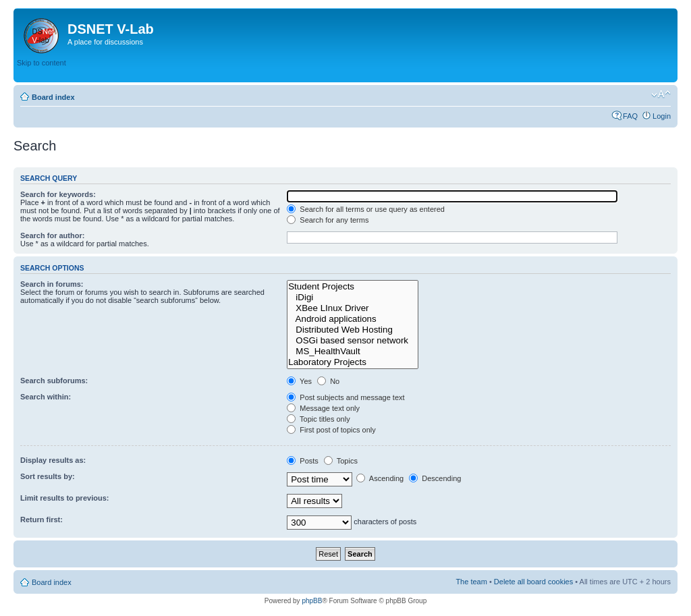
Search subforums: (54, 381)
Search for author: (52, 235)
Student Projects (353, 287)
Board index (53, 97)
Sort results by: (48, 476)
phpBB (312, 601)
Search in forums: (52, 284)
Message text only (323, 408)
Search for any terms (328, 220)
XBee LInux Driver (353, 308)
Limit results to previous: (64, 498)
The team (471, 582)
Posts (303, 461)
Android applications (353, 319)
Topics (341, 461)
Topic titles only (318, 419)
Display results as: (53, 460)
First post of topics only (331, 430)
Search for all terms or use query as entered (366, 209)
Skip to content (42, 63)
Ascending (380, 478)
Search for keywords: (58, 194)
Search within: (46, 397)
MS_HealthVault (353, 352)
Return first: (42, 520)
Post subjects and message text (345, 397)
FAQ (630, 116)
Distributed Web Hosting (353, 330)
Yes (299, 381)
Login (662, 116)
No (328, 381)
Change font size (661, 94)
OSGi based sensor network (353, 341)
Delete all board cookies (533, 582)
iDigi (353, 298)
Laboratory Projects (353, 362)
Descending (435, 478)
